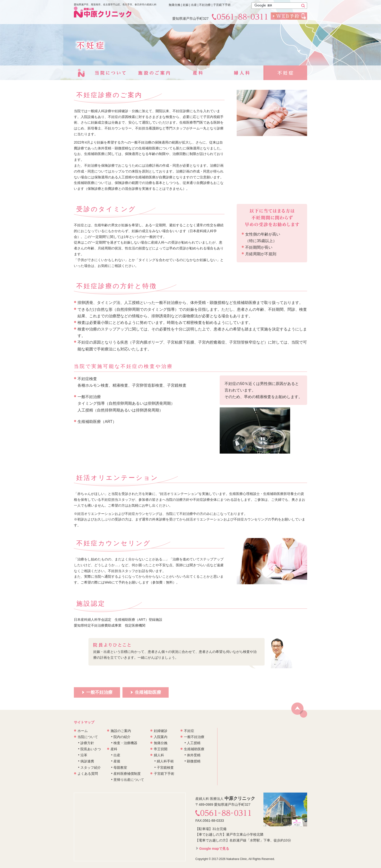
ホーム (83, 731)
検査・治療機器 (125, 743)
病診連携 (87, 761)
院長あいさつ (91, 749)
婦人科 (242, 73)
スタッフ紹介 (91, 767)
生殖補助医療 (194, 749)
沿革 (84, 755)
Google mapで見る (214, 849)
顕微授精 (194, 761)
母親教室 (120, 767)
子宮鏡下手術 (164, 774)
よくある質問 (88, 774)
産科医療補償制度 (127, 774)
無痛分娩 (161, 743)
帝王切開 (161, 749)
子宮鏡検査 (165, 767)
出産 (117, 755)
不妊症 (285, 73)
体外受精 (194, 755)
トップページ (81, 73)
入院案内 (161, 737)
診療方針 (87, 743)
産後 (117, 761)
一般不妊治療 (194, 737)
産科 (198, 73)
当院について (110, 73)
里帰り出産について (129, 780)
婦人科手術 (165, 761)
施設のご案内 (154, 73)
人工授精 (194, 743)
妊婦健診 (161, 731)
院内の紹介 (122, 737)
